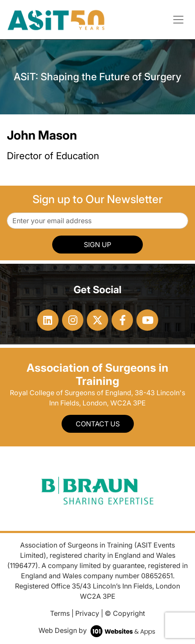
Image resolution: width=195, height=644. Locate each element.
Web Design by (98, 630)
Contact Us (98, 424)
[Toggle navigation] (178, 20)
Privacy (87, 613)
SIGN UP (97, 245)
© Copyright (125, 613)
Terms (60, 613)
